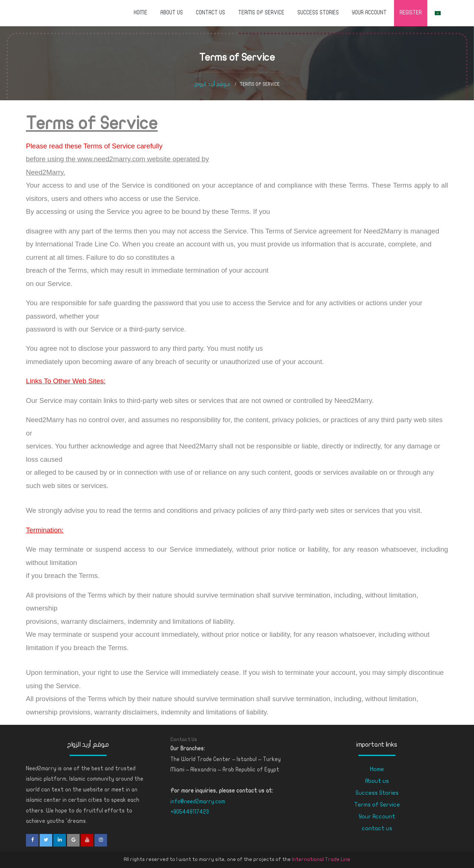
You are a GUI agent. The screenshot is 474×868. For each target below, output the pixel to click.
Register (411, 13)
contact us (211, 13)
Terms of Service (261, 13)
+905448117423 (190, 812)
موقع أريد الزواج (212, 84)
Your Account (369, 13)
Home (141, 13)
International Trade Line (321, 859)
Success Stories (318, 13)
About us (172, 13)
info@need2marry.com (198, 801)
